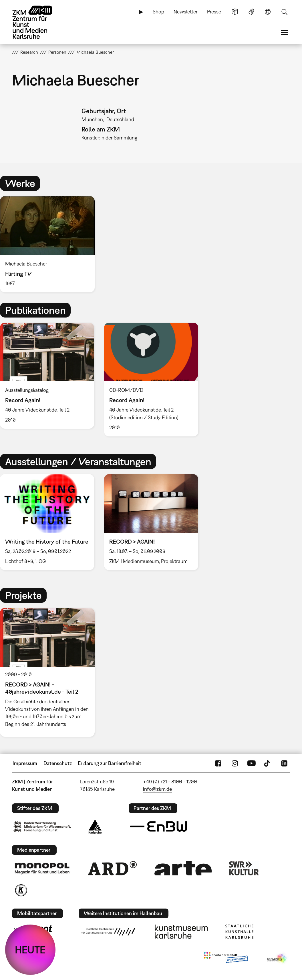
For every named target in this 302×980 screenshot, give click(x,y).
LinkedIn (284, 763)
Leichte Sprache (235, 12)
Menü (284, 33)
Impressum (25, 763)
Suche (284, 12)
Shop (158, 12)
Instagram (235, 763)
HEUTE (30, 950)
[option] (50, 244)
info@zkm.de (157, 789)
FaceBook (218, 763)
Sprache (268, 12)
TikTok (268, 763)
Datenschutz (58, 763)
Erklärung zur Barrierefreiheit (110, 763)
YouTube (251, 763)
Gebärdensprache (251, 12)
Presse (214, 12)
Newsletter (186, 12)
